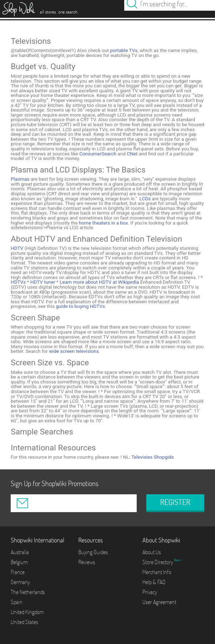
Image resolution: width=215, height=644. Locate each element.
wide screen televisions (74, 351)
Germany (20, 582)
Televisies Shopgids (153, 457)
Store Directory (158, 562)
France (18, 572)
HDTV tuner (42, 282)
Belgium (19, 562)
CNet (132, 154)
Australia (20, 552)
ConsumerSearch (98, 154)
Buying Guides (93, 552)
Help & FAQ (154, 582)
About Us (152, 552)
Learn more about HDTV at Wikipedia (99, 282)
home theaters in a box (104, 223)
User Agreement (159, 602)
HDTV (17, 248)
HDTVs (18, 282)
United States (24, 622)
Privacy (150, 592)
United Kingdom (27, 612)
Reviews (87, 562)
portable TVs (124, 50)
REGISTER (175, 502)
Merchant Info (157, 572)
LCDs (145, 199)
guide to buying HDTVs (80, 306)
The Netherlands (28, 592)
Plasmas (20, 179)
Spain (17, 602)
